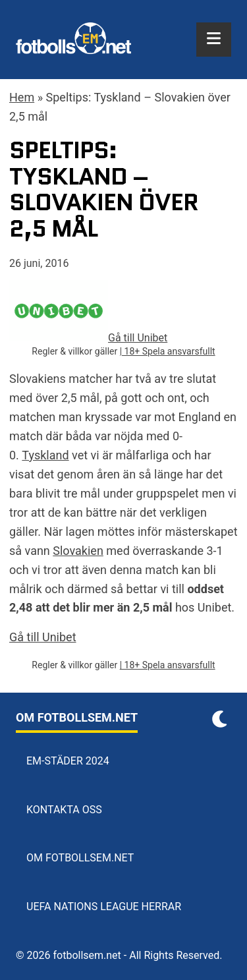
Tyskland (45, 455)
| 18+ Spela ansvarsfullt (168, 351)
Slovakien (78, 551)
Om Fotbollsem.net (80, 858)
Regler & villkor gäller (75, 351)
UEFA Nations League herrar (104, 907)
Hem (22, 97)
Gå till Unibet (43, 637)
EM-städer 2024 (68, 761)
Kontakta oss (64, 810)
